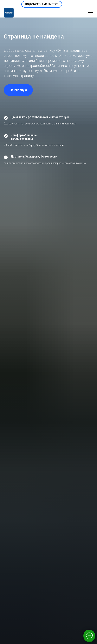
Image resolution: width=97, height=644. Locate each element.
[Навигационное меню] (90, 13)
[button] (42, 4)
